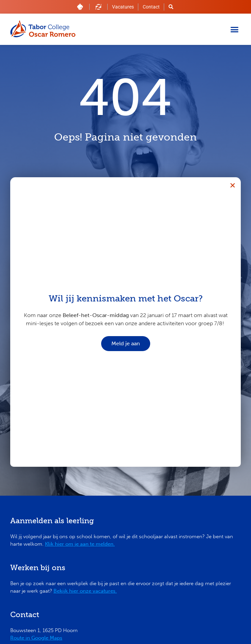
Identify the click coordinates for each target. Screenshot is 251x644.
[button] (235, 29)
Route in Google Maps (36, 638)
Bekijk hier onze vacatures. (85, 591)
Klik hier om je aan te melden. (80, 544)
